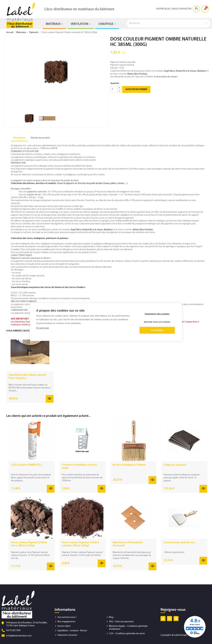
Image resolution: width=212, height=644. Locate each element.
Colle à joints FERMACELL (27, 465)
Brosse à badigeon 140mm (129, 465)
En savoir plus (43, 328)
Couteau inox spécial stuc (179, 543)
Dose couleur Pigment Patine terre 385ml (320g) (29, 544)
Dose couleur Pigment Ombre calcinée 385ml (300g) (80, 544)
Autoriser (157, 330)
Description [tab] (19, 138)
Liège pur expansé (175, 465)
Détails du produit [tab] (40, 138)
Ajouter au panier (136, 89)
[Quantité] (114, 89)
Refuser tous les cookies (157, 322)
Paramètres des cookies (157, 314)
